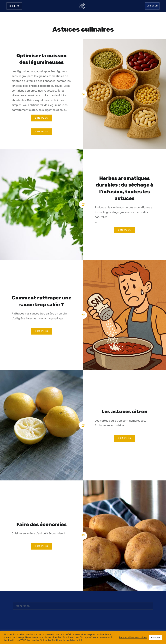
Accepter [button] (156, 637)
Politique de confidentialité (67, 640)
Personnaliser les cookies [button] (133, 637)
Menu (16, 6)
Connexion (152, 6)
